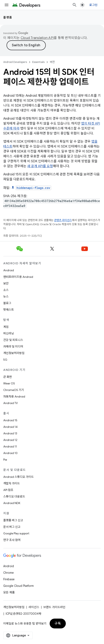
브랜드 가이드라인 (54, 607)
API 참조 (8, 490)
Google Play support (16, 533)
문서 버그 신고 (12, 527)
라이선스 (34, 607)
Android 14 (10, 427)
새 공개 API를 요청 (40, 166)
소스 (6, 290)
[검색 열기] (75, 5)
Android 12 (10, 440)
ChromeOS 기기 (14, 390)
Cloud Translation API (37, 38)
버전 (52, 62)
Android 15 (10, 420)
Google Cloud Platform (18, 586)
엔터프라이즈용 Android (18, 277)
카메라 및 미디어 (13, 346)
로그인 (93, 5)
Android (9, 270)
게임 (6, 327)
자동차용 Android (14, 396)
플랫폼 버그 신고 (13, 520)
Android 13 (10, 433)
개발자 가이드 (12, 483)
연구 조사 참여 (12, 540)
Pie (5, 460)
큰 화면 (8, 377)
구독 (58, 624)
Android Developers (15, 62)
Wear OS (9, 383)
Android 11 (10, 446)
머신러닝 (9, 333)
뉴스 (6, 296)
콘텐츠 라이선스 (63, 220)
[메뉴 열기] (7, 5)
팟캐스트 (9, 310)
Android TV (11, 403)
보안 (6, 283)
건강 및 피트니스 (13, 340)
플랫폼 (8, 17)
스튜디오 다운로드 (14, 496)
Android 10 (10, 453)
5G (5, 360)
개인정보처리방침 (14, 353)
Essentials (38, 62)
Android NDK (12, 503)
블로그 (7, 303)
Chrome (8, 573)
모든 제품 (9, 592)
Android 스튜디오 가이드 (18, 477)
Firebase (9, 579)
